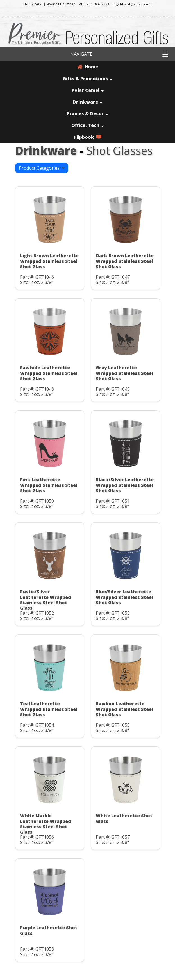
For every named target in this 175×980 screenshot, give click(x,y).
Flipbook (88, 137)
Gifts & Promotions (87, 79)
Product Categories (42, 168)
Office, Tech (87, 125)
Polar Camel (88, 90)
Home (88, 67)
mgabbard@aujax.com (132, 4)
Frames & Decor (87, 113)
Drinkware (87, 102)
